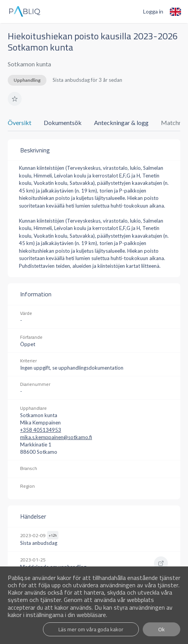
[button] (15, 99)
